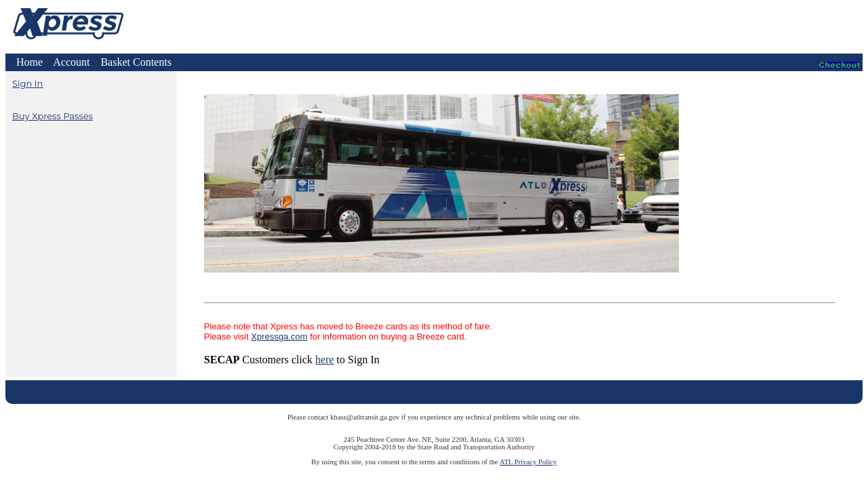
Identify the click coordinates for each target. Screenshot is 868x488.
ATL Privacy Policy (528, 462)
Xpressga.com (279, 337)
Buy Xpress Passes (53, 116)
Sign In (27, 83)
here (325, 360)
